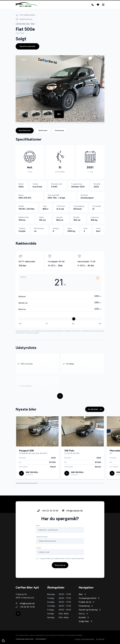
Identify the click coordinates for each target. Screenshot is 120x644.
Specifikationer (25, 130)
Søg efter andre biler (27, 46)
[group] (60, 89)
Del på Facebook (24, 19)
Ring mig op (60, 565)
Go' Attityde (100, 639)
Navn (38, 526)
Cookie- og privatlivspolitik (84, 639)
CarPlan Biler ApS (23, 24)
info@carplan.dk (72, 511)
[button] (95, 116)
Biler (33, 24)
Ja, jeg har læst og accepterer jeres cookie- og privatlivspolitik (62, 558)
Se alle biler (95, 409)
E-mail (38, 548)
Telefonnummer (42, 537)
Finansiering (59, 130)
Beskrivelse (43, 130)
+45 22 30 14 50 (48, 511)
